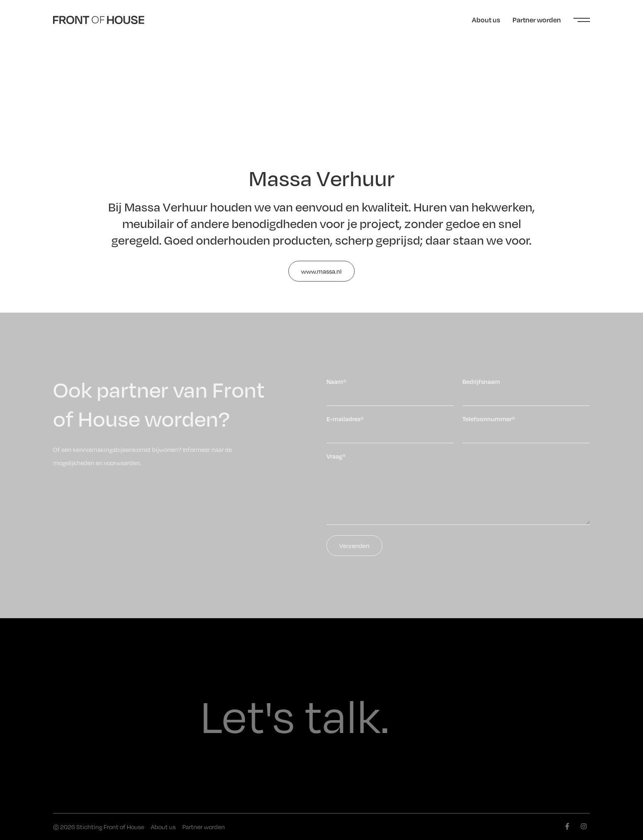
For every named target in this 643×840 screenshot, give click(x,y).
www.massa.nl (321, 271)
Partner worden (537, 20)
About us (486, 20)
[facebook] (567, 826)
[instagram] (584, 826)
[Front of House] (99, 20)
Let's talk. (295, 716)
